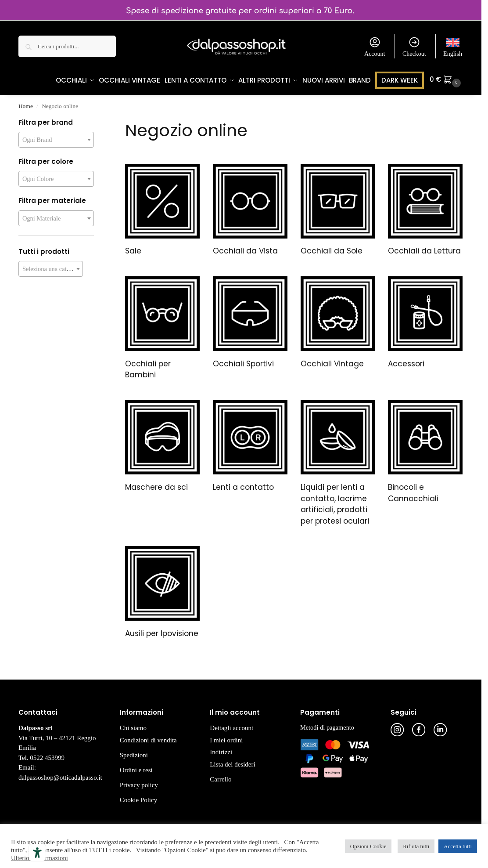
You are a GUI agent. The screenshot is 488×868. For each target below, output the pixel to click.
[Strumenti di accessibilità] (37, 853)
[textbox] (56, 138)
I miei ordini (226, 738)
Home (26, 104)
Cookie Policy (138, 798)
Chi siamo (133, 726)
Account (375, 47)
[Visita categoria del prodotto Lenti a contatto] (250, 446)
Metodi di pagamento (327, 726)
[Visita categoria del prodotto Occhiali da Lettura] (425, 210)
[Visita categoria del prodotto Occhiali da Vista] (250, 210)
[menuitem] (453, 46)
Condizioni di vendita (148, 738)
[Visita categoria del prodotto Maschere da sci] (162, 446)
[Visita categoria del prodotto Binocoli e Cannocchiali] (425, 452)
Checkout (414, 47)
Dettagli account (231, 726)
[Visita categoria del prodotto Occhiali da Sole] (338, 210)
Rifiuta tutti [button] (416, 846)
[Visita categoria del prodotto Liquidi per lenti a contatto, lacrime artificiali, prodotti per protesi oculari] (338, 463)
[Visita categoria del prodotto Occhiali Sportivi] (250, 322)
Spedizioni (134, 753)
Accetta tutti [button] (458, 846)
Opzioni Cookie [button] (368, 846)
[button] (449, 93)
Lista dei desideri (232, 763)
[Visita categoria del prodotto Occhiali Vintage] (338, 322)
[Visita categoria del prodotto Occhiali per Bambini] (162, 328)
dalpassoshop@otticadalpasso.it (60, 776)
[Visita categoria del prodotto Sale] (162, 210)
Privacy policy (139, 783)
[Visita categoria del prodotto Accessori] (425, 322)
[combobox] (56, 138)
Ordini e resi (136, 768)
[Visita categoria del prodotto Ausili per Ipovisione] (162, 592)
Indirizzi (221, 750)
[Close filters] (97, 122)
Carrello (221, 778)
